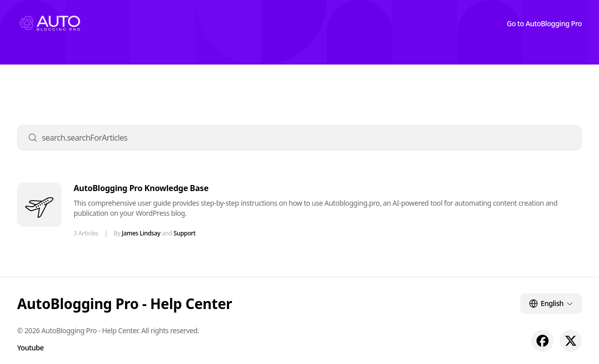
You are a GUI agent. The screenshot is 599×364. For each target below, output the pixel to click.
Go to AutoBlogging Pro (544, 23)
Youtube (31, 348)
